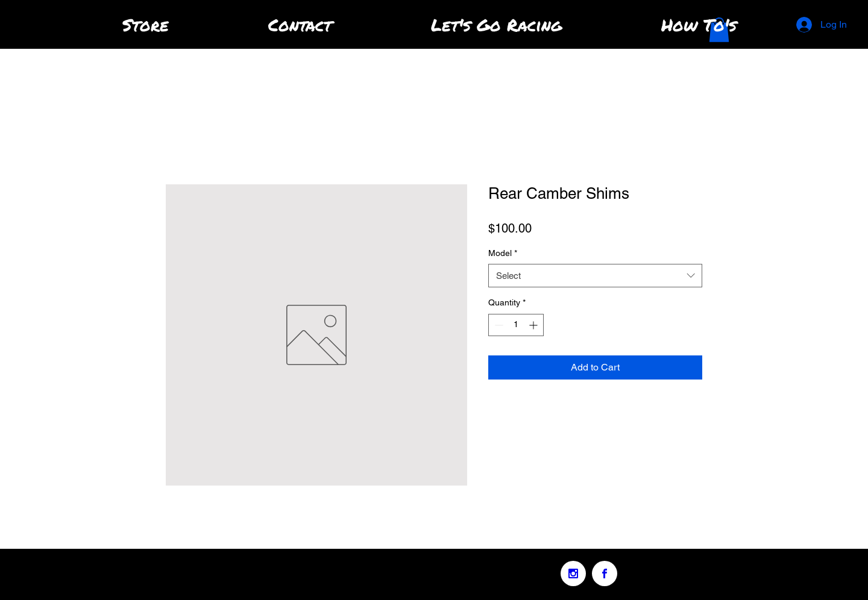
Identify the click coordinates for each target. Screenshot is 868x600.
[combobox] (595, 276)
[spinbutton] (516, 325)
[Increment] (534, 325)
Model (503, 253)
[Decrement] (498, 325)
